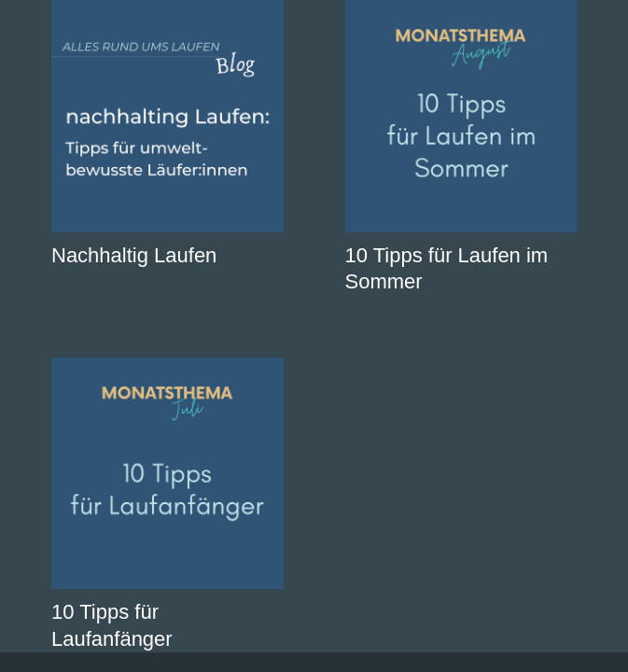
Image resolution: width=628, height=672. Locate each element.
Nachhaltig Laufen (134, 255)
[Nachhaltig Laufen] (167, 116)
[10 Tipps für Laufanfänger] (167, 474)
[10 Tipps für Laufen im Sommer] (461, 116)
